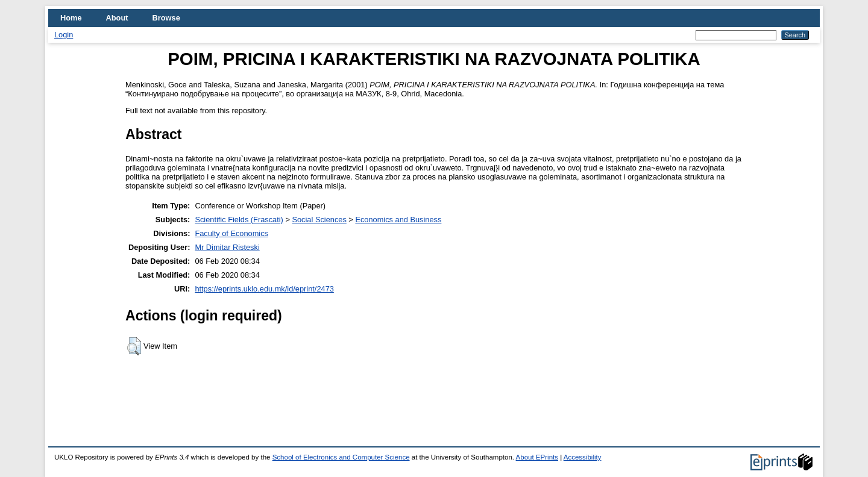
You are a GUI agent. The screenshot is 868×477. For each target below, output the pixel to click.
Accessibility (583, 457)
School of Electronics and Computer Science (341, 457)
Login (64, 35)
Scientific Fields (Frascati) (239, 220)
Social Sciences (319, 220)
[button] (134, 346)
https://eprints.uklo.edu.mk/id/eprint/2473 (264, 289)
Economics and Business (398, 220)
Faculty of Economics (231, 233)
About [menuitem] (117, 18)
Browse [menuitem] (166, 18)
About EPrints (537, 457)
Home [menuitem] (71, 18)
